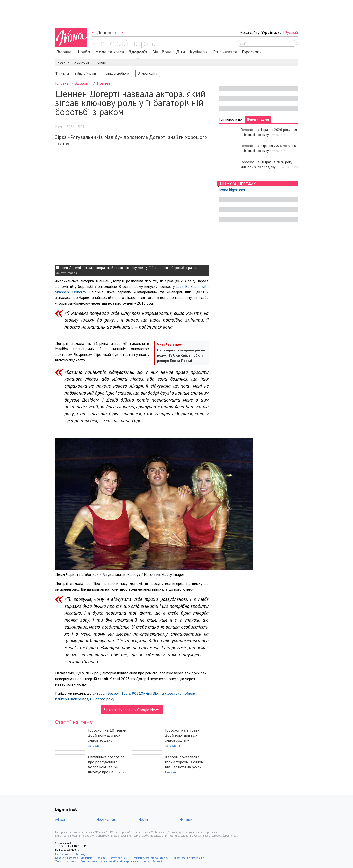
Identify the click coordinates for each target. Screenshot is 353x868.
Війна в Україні (86, 73)
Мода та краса (110, 52)
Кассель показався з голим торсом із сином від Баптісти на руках (184, 762)
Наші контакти (64, 854)
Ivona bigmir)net (232, 190)
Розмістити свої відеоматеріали (151, 858)
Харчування (83, 62)
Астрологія (96, 745)
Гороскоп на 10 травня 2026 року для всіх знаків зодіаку (107, 735)
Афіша (60, 819)
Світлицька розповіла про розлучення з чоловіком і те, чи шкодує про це (106, 764)
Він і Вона (162, 52)
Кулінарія (199, 52)
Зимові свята (148, 73)
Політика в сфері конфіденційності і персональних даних (115, 861)
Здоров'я (138, 52)
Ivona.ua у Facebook (66, 858)
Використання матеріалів (189, 858)
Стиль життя (225, 52)
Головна (64, 52)
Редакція (81, 854)
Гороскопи (252, 52)
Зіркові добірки (117, 73)
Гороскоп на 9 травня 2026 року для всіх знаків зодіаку (183, 735)
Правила (101, 858)
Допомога (87, 858)
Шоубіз (83, 52)
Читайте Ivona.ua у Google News (132, 710)
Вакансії (157, 861)
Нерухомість (106, 819)
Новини (63, 62)
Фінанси (186, 819)
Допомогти (108, 33)
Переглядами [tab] (258, 119)
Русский (291, 32)
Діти (181, 52)
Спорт (102, 62)
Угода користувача (66, 861)
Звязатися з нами (119, 858)
